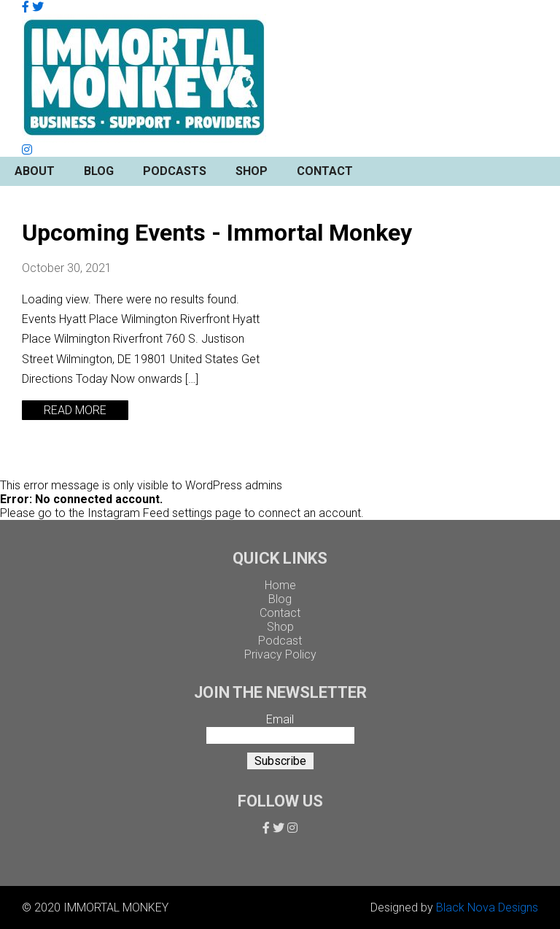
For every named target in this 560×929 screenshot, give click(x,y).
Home (280, 585)
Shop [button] (252, 171)
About (35, 171)
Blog (99, 171)
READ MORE (75, 410)
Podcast (280, 641)
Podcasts (175, 171)
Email (280, 719)
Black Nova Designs (487, 907)
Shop (280, 627)
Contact (325, 171)
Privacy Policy (280, 654)
